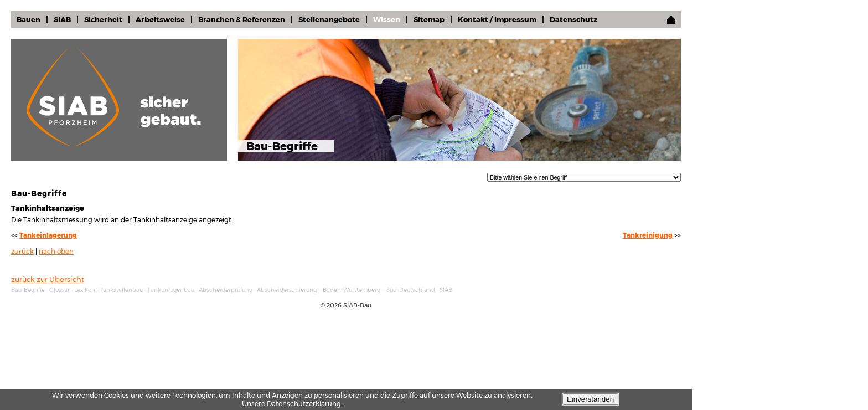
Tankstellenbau (121, 290)
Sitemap (429, 19)
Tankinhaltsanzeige (48, 208)
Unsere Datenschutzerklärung (291, 404)
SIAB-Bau (357, 305)
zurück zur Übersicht (48, 279)
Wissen (387, 19)
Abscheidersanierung (287, 290)
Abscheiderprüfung (226, 290)
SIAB (62, 19)
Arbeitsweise (160, 19)
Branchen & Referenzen (242, 19)
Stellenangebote (329, 19)
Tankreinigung (648, 235)
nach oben (56, 252)
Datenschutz (573, 19)
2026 (334, 305)
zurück (22, 252)
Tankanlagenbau (171, 290)
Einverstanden (590, 399)
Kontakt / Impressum (497, 19)
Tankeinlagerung (48, 235)
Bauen (29, 19)
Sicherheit (103, 19)
